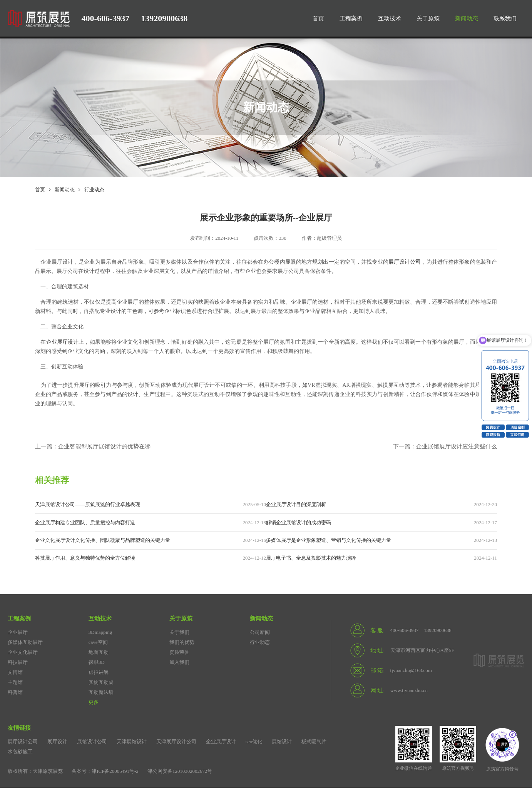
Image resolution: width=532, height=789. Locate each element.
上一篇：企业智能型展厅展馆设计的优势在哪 (93, 447)
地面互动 (99, 653)
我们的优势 (182, 643)
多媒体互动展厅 (25, 643)
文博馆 (15, 673)
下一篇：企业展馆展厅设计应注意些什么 (445, 447)
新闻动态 (65, 190)
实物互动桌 (101, 683)
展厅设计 (57, 743)
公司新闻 (260, 633)
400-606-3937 (106, 18)
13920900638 (164, 18)
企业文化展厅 (23, 653)
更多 (94, 703)
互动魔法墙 (101, 693)
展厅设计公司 (405, 262)
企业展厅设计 (63, 342)
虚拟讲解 (99, 673)
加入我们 (179, 663)
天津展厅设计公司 (176, 743)
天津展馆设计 (132, 743)
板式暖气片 (314, 743)
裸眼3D (97, 663)
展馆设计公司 (92, 743)
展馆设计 (282, 743)
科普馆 (15, 693)
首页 (40, 190)
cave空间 (98, 643)
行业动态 (94, 190)
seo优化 (254, 743)
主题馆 (15, 683)
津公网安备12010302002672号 (180, 772)
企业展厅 (18, 633)
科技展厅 (18, 663)
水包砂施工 (20, 753)
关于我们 (179, 633)
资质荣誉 (179, 653)
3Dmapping (100, 633)
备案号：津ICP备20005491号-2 (105, 772)
